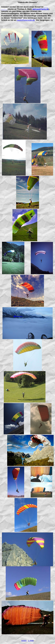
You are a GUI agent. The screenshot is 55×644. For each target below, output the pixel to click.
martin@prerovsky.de (26, 20)
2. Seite (31, 640)
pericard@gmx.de (41, 9)
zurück (24, 640)
